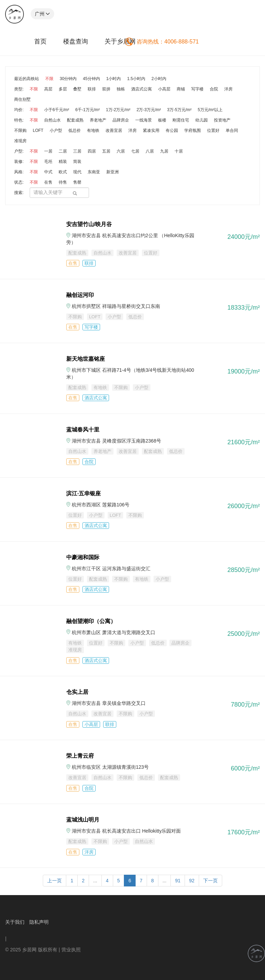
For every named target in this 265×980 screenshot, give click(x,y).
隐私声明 (39, 922)
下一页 (210, 881)
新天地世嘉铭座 (86, 359)
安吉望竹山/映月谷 (89, 224)
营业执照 (71, 950)
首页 (40, 41)
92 (192, 881)
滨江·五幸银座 (84, 493)
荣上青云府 (80, 756)
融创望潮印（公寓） (91, 621)
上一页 (55, 881)
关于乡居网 (120, 41)
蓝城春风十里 (83, 430)
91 (178, 881)
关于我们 (15, 922)
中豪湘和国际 (83, 557)
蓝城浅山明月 (83, 820)
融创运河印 (80, 295)
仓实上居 (77, 692)
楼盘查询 (76, 41)
